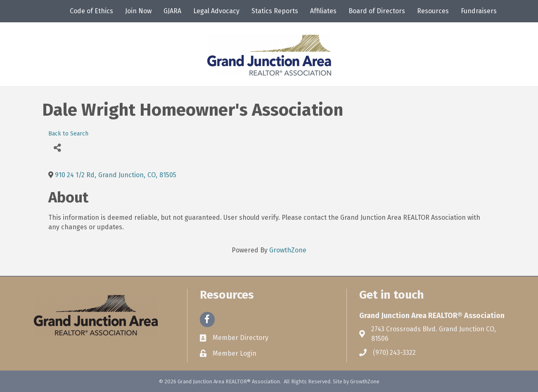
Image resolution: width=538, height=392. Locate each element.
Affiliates (323, 11)
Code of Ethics (91, 11)
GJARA (172, 11)
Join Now (138, 11)
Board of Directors (377, 11)
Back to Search (68, 134)
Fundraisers (479, 11)
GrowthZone (288, 250)
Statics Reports (275, 11)
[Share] (58, 148)
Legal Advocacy (216, 11)
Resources (433, 11)
